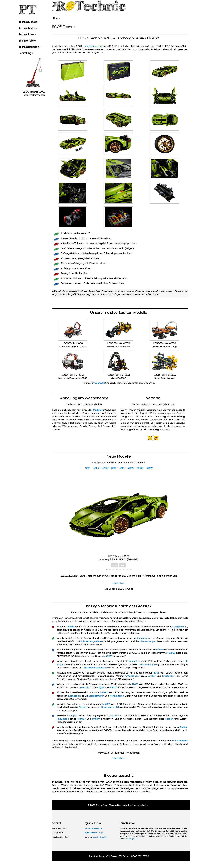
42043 (111, 699)
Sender (154, 679)
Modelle (100, 410)
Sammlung (26, 53)
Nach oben (121, 587)
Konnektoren (130, 702)
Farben (184, 725)
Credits (107, 844)
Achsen (124, 722)
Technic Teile (27, 41)
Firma (91, 835)
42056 (179, 656)
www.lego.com (98, 46)
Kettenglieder (135, 679)
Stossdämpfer (110, 702)
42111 (124, 471)
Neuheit (140, 664)
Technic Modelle (29, 22)
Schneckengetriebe (101, 645)
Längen (79, 722)
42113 (107, 471)
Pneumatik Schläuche (118, 671)
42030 (140, 687)
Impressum (100, 835)
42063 (120, 659)
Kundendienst (95, 839)
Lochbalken (88, 702)
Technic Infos (28, 34)
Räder (166, 653)
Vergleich (183, 630)
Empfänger (169, 679)
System (113, 725)
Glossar (184, 734)
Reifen (124, 691)
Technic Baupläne (30, 47)
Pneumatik (81, 725)
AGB (104, 839)
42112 (116, 471)
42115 (90, 471)
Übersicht (102, 383)
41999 (114, 711)
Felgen (111, 691)
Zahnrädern (147, 641)
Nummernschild (128, 714)
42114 (99, 471)
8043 (158, 676)
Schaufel (95, 691)
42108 (142, 471)
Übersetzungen (159, 645)
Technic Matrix (28, 28)
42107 (152, 471)
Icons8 (99, 844)
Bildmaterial (61, 751)
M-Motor (71, 668)
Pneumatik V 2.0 (165, 668)
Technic (99, 725)
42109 (133, 471)
